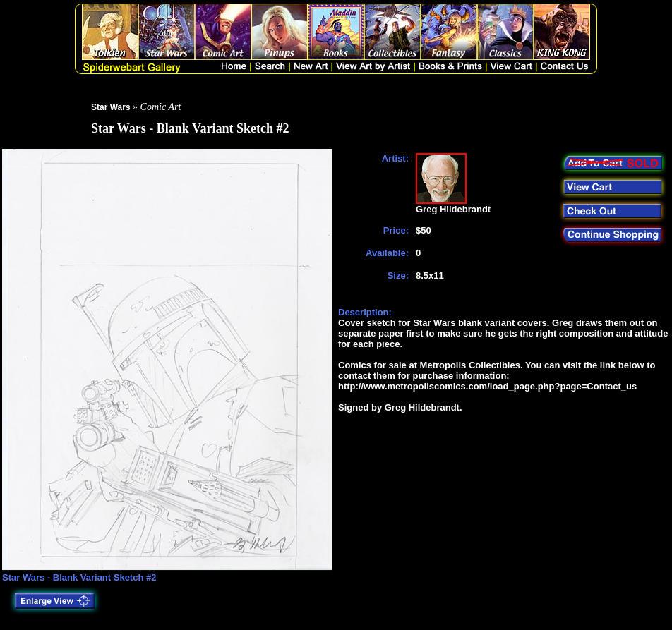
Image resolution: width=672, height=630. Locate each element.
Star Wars (111, 107)
